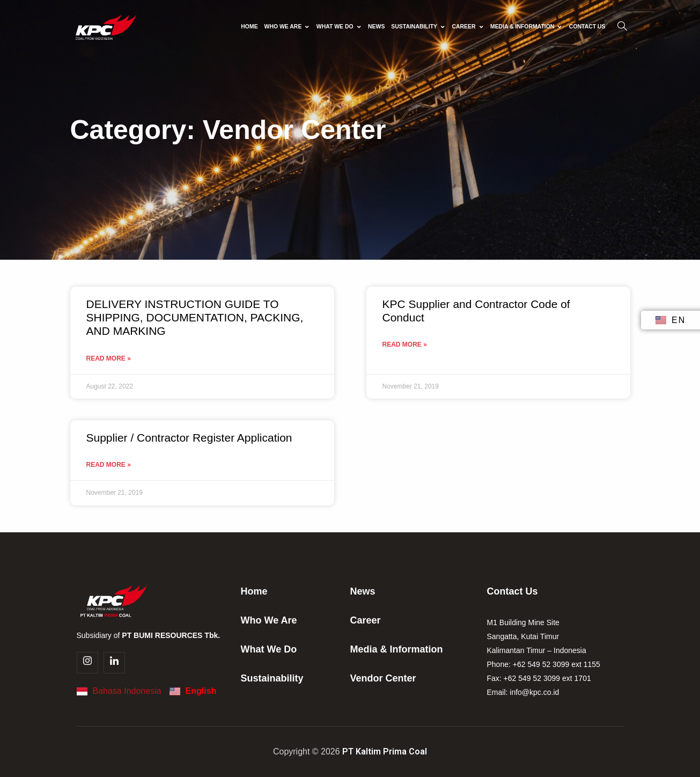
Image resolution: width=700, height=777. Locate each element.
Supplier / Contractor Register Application (189, 438)
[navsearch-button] (622, 27)
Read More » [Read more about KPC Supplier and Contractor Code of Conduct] (405, 344)
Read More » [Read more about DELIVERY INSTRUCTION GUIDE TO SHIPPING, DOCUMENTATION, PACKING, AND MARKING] (109, 358)
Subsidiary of (149, 635)
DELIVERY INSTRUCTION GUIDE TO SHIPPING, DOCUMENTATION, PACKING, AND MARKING (195, 317)
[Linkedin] (114, 663)
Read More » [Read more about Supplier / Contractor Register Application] (109, 465)
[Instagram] (87, 663)
